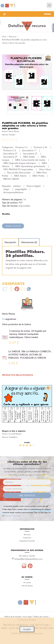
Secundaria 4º (11, 157)
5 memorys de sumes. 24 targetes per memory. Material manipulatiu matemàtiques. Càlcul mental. (28, 334)
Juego (7, 189)
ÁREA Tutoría (21, 176)
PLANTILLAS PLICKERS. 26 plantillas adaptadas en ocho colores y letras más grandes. (25, 126)
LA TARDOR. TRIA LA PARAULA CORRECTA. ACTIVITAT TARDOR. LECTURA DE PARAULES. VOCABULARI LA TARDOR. (30, 355)
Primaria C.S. (10, 150)
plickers (17, 186)
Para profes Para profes (19, 173)
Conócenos (27, 538)
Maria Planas (14, 131)
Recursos (13, 37)
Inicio (4, 37)
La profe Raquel (15, 434)
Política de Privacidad (12, 516)
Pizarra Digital (34, 186)
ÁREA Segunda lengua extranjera (20, 163)
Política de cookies (41, 617)
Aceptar (27, 629)
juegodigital (21, 189)
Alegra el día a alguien (14, 431)
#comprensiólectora (13, 192)
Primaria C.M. (41, 147)
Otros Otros (45, 169)
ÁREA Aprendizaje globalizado (31, 166)
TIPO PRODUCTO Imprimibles (19, 169)
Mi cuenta (27, 582)
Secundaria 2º (11, 154)
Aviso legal (27, 617)
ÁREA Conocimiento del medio (31, 160)
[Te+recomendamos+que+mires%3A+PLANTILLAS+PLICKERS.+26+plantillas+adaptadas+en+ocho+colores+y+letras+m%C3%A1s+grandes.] (11, 289)
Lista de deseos (27, 586)
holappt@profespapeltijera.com (28, 559)
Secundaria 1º (30, 150)
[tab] (10, 242)
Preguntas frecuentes (27, 541)
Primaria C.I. (22, 147)
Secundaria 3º (31, 154)
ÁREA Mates (29, 157)
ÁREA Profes (39, 176)
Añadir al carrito (13, 226)
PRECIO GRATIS (11, 179)
